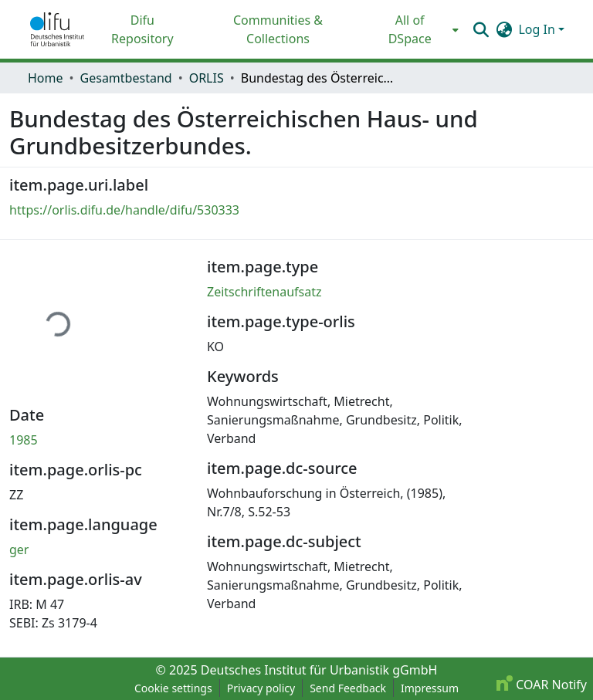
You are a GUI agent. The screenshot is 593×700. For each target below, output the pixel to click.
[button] (57, 29)
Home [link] (46, 78)
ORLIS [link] (207, 78)
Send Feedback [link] (348, 688)
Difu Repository (142, 29)
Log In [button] (538, 29)
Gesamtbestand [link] (126, 78)
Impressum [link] (430, 688)
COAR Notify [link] (542, 685)
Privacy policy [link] (261, 688)
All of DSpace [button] (410, 29)
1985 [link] (24, 440)
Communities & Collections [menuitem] (278, 29)
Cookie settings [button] (173, 688)
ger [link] (19, 550)
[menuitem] (415, 29)
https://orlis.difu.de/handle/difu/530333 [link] (124, 210)
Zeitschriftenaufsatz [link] (264, 292)
